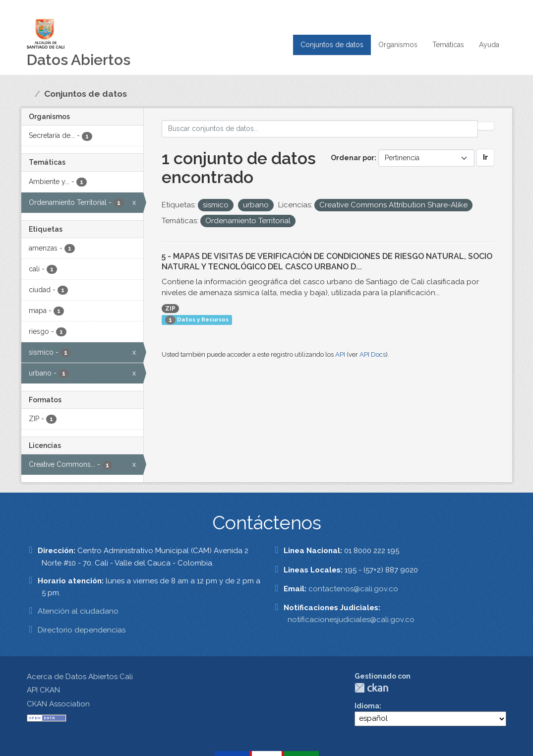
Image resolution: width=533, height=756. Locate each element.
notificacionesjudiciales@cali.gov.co (351, 620)
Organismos (398, 45)
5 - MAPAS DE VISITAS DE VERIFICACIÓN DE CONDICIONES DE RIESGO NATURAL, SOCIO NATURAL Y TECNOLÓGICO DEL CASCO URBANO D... (327, 261)
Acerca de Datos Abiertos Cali (80, 677)
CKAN (371, 688)
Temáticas (448, 45)
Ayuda (489, 45)
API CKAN (43, 690)
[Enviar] (486, 126)
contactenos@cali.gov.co (353, 589)
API (340, 354)
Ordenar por (353, 158)
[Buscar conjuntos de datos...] (320, 129)
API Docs (373, 354)
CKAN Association (58, 704)
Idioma (367, 706)
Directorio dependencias (82, 630)
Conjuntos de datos (332, 45)
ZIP (170, 309)
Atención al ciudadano (78, 611)
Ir (485, 157)
